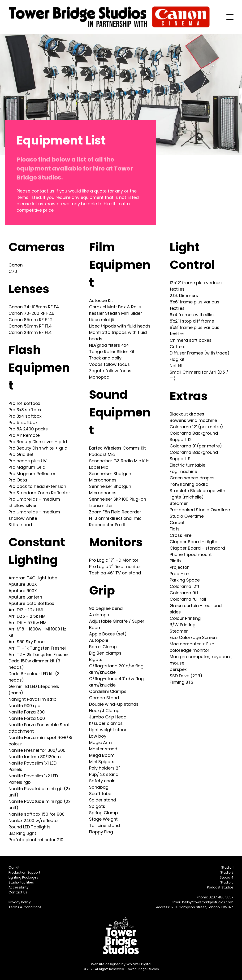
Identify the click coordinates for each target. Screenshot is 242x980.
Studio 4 (227, 877)
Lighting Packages (23, 877)
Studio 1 (227, 867)
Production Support (24, 872)
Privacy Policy (20, 902)
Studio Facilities (21, 882)
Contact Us (18, 892)
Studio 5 (227, 882)
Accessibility (19, 887)
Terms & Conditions (25, 907)
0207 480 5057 (221, 897)
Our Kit (14, 867)
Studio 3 (227, 872)
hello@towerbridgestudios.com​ (208, 902)
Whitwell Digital (139, 964)
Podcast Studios (220, 887)
